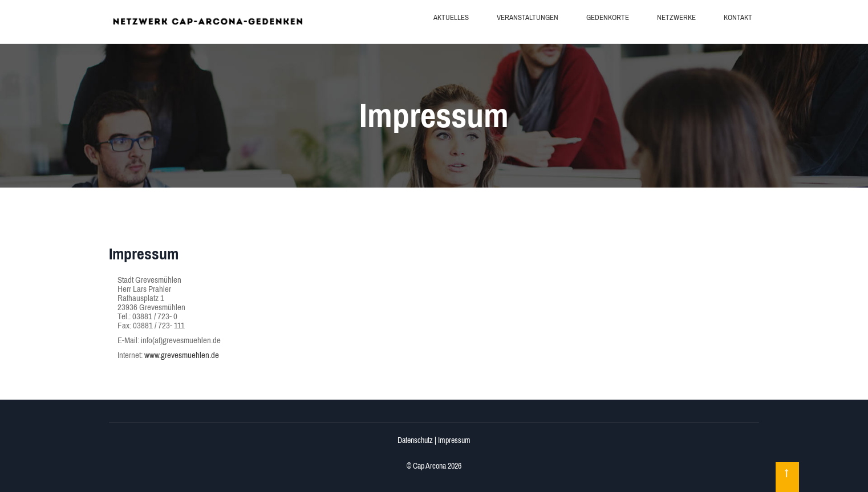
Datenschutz (415, 440)
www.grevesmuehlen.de (182, 355)
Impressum (454, 440)
